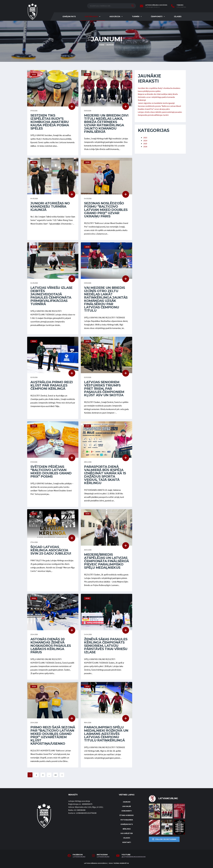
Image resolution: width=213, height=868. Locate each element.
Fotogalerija (127, 820)
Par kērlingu (91, 16)
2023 (145, 138)
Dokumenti (127, 811)
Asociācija (115, 16)
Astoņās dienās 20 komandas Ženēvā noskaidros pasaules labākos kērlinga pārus (51, 646)
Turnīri (136, 16)
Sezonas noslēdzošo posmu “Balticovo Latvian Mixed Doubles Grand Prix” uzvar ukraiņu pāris (106, 210)
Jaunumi (127, 802)
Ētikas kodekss (127, 815)
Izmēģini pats (69, 16)
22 (56, 775)
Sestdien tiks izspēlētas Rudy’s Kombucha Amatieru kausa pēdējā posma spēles (50, 122)
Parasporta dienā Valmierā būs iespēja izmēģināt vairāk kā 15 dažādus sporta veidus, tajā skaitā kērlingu (105, 475)
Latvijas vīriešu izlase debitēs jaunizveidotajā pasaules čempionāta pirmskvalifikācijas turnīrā (51, 296)
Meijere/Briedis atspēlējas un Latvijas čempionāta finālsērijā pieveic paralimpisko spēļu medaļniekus (106, 561)
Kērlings (127, 829)
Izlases (178, 16)
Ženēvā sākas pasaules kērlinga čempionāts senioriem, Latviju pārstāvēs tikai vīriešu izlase (106, 646)
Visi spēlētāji (127, 833)
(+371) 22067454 (181, 7)
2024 (145, 141)
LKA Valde (127, 806)
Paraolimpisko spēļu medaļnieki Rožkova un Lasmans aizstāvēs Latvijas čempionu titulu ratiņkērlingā (106, 734)
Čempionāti (157, 16)
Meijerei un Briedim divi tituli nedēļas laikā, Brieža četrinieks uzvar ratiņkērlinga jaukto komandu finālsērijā (106, 124)
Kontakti (127, 842)
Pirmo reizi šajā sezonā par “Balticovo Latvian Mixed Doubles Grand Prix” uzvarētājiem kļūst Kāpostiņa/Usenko (53, 735)
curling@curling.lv (153, 7)
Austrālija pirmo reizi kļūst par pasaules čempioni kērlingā (52, 385)
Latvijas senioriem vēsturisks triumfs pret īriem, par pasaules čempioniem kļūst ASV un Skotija (104, 389)
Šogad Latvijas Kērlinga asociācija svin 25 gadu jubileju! (51, 550)
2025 (145, 144)
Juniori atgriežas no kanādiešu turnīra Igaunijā (50, 206)
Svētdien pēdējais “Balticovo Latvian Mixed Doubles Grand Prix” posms (51, 472)
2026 (145, 147)
